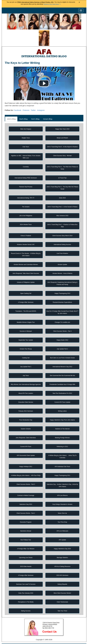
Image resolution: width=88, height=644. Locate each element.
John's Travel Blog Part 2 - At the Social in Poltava (62, 190)
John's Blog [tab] (11, 102)
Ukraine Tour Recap (26, 332)
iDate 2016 (62, 181)
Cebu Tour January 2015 (26, 577)
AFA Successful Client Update (26, 439)
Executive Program (26, 506)
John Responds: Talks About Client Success (26, 257)
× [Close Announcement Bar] (79, 2)
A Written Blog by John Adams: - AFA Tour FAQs (26, 459)
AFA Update (62, 523)
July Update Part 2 (62, 332)
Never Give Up (62, 497)
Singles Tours (26, 121)
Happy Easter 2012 (62, 324)
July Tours (26, 359)
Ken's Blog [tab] (35, 102)
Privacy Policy (32, 638)
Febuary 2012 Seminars (26, 395)
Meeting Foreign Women (62, 421)
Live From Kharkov (62, 237)
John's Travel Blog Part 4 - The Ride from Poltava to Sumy (62, 151)
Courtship (26, 150)
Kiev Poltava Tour (26, 523)
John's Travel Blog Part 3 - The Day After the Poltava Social (62, 171)
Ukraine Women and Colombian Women (26, 248)
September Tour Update (26, 324)
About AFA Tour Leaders (26, 377)
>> (52, 4)
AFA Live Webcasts (62, 514)
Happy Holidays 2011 (26, 450)
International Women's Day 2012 (62, 350)
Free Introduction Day (26, 403)
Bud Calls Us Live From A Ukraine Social (62, 341)
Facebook (18, 94)
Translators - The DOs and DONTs (26, 295)
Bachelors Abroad (26, 514)
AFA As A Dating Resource (62, 550)
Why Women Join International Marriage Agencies (26, 368)
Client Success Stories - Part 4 (62, 315)
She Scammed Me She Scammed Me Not (62, 359)
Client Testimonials (62, 585)
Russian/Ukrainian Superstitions (62, 286)
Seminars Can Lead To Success (26, 568)
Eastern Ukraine (26, 412)
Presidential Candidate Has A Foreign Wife (62, 368)
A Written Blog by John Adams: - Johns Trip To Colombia (62, 440)
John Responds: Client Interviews (26, 421)
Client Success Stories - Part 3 (26, 468)
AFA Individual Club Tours (62, 450)
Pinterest (26, 94)
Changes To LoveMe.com (62, 306)
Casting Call (26, 341)
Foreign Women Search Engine (65, 630)
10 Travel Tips (62, 161)
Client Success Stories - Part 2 (26, 497)
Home (13, 630)
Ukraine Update (62, 248)
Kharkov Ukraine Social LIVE (26, 228)
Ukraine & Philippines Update (26, 266)
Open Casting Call (26, 277)
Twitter (33, 94)
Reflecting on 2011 (62, 430)
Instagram (41, 94)
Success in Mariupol (26, 315)
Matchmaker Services (16, 638)
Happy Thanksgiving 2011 (62, 459)
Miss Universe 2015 (62, 199)
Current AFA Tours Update (62, 386)
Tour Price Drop (62, 506)
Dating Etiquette (62, 568)
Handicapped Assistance (44, 642)
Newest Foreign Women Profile (23, 634)
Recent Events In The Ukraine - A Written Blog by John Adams (26, 238)
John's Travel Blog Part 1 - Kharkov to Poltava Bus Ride (62, 209)
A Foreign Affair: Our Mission (26, 532)
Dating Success (26, 594)
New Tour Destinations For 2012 (62, 377)
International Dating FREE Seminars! (26, 161)
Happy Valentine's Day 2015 (62, 532)
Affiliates (76, 638)
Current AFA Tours (26, 430)
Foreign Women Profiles (41, 630)
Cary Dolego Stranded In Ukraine (62, 488)
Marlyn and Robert (62, 121)
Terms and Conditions (48, 638)
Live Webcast (65, 638)
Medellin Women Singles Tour (26, 306)
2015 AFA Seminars (62, 559)
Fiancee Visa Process (26, 170)
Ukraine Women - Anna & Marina (62, 257)
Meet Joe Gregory (26, 112)
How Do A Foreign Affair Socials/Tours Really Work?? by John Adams (62, 296)
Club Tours (26, 130)
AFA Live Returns (62, 479)
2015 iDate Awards (26, 550)
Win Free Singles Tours (67, 634)
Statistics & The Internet (62, 412)
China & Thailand (26, 219)
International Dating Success (62, 228)
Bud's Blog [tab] (23, 102)
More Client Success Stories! (62, 577)
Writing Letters (62, 395)
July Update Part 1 (26, 350)
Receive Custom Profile (46, 634)
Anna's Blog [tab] (48, 102)
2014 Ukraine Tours (26, 208)
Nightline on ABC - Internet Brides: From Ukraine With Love (26, 140)
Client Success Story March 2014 (62, 219)
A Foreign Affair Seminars (26, 286)
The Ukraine (26, 190)
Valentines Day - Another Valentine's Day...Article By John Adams (62, 469)
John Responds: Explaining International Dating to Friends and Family (62, 267)
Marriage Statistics (62, 541)
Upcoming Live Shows (26, 541)
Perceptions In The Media (26, 585)
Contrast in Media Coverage (26, 479)
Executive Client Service (26, 386)
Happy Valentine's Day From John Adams (62, 403)
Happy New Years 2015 (62, 112)
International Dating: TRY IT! (26, 181)
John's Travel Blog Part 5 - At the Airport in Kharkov (62, 130)
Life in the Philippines (26, 199)
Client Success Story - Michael (62, 139)
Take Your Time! (62, 594)
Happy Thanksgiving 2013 (62, 277)
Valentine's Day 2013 (26, 488)
